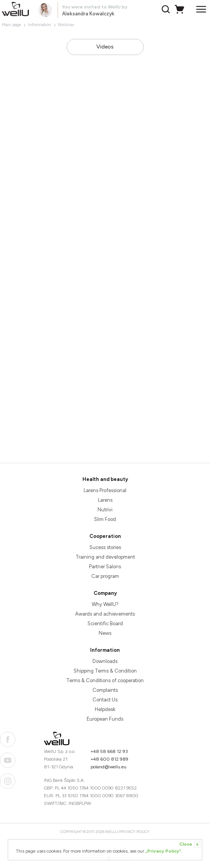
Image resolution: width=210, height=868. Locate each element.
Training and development (105, 557)
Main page (12, 25)
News (105, 633)
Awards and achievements (105, 614)
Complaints (105, 690)
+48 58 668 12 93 (109, 751)
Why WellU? (105, 604)
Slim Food (105, 519)
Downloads (105, 661)
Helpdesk (105, 709)
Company (105, 593)
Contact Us (105, 700)
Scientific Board (105, 623)
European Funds (105, 719)
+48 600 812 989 (109, 759)
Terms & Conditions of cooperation (105, 680)
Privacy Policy (134, 832)
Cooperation (105, 536)
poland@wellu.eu (108, 767)
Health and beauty (105, 479)
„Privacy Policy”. (164, 851)
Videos (105, 47)
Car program (105, 576)
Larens (105, 500)
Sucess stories (105, 547)
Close (190, 845)
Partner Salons (105, 567)
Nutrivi (105, 510)
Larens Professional (105, 490)
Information (40, 25)
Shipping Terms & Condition (105, 671)
